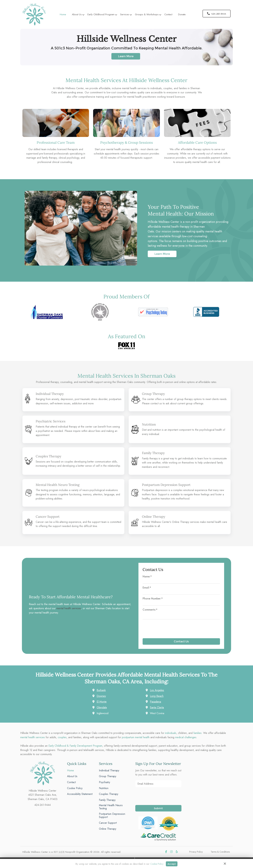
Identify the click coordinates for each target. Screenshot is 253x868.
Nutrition (149, 424)
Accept (172, 864)
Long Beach (157, 696)
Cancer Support (48, 516)
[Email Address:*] (158, 784)
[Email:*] (181, 592)
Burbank (101, 690)
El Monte (102, 702)
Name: (147, 576)
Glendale (102, 707)
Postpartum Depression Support (168, 484)
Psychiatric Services (52, 421)
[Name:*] (181, 581)
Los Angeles (157, 690)
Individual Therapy (51, 394)
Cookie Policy (156, 864)
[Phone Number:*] (181, 603)
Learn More (126, 56)
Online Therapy (154, 516)
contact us (156, 403)
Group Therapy (154, 394)
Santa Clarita (157, 707)
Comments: (150, 609)
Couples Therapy (49, 456)
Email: (147, 587)
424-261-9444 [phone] (42, 805)
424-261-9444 (217, 14)
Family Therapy (154, 453)
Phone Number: (153, 599)
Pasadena (155, 702)
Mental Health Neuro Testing (59, 484)
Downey (101, 696)
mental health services (69, 608)
